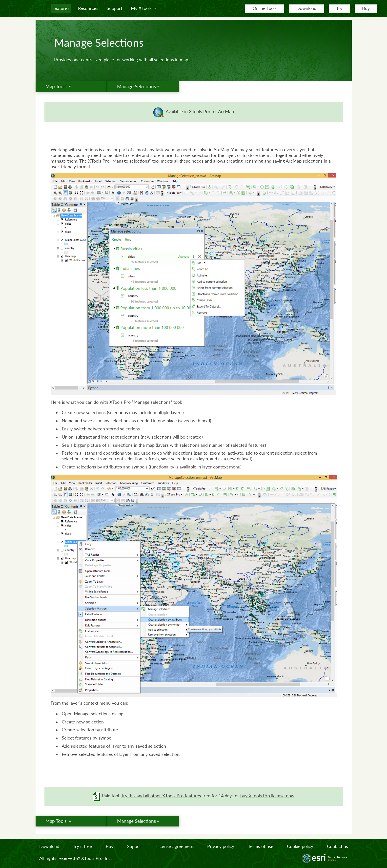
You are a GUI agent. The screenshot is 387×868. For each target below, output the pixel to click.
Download (306, 8)
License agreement (175, 846)
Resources (88, 8)
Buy (366, 8)
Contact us (337, 846)
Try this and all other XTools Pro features (161, 796)
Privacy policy (221, 846)
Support (114, 8)
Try (339, 8)
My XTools (142, 8)
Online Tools (265, 8)
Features (61, 8)
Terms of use (261, 846)
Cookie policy (300, 846)
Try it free (82, 846)
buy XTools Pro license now (267, 796)
